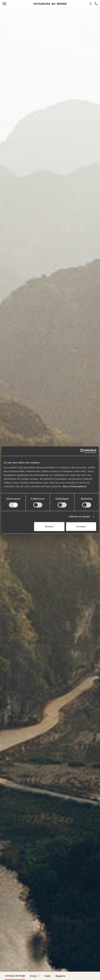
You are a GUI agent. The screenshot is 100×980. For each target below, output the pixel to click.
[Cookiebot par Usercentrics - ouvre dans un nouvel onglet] (83, 451)
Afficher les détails (80, 517)
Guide (47, 976)
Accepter (81, 526)
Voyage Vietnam (15, 976)
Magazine (60, 976)
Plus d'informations (74, 486)
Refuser (49, 526)
